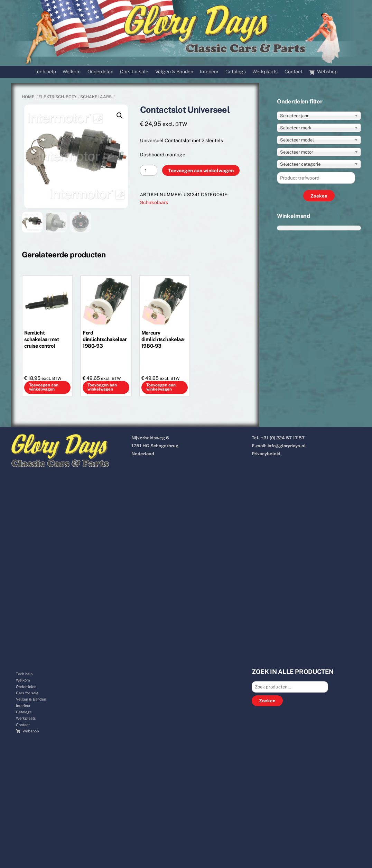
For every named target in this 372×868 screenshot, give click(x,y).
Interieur (209, 72)
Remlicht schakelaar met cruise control (42, 339)
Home (28, 97)
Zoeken (267, 701)
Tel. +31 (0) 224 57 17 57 (278, 438)
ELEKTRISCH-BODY (57, 97)
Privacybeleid (266, 454)
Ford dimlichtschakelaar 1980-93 (105, 339)
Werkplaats (265, 72)
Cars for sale (134, 72)
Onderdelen (100, 72)
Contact (294, 72)
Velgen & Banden (174, 72)
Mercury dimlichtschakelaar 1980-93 (163, 339)
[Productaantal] (149, 170)
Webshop (323, 72)
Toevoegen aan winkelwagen (201, 171)
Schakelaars (96, 97)
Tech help (45, 72)
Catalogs (236, 72)
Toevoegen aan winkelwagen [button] (44, 387)
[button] (120, 116)
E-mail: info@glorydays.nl (279, 446)
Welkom (72, 72)
